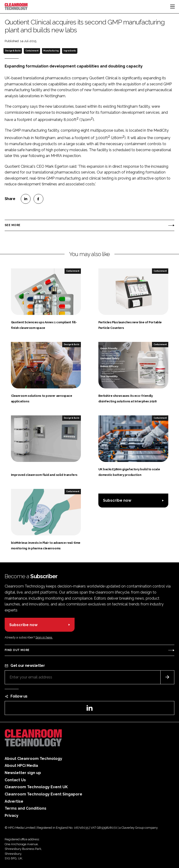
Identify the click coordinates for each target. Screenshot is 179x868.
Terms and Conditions (26, 808)
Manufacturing (51, 51)
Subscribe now (117, 500)
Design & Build (13, 51)
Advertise (14, 801)
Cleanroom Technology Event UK (36, 787)
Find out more (17, 650)
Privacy (12, 816)
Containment (32, 51)
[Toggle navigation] (172, 7)
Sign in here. (44, 637)
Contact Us (15, 780)
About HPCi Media (21, 766)
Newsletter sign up (23, 773)
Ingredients (70, 51)
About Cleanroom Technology (33, 759)
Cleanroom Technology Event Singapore (43, 794)
